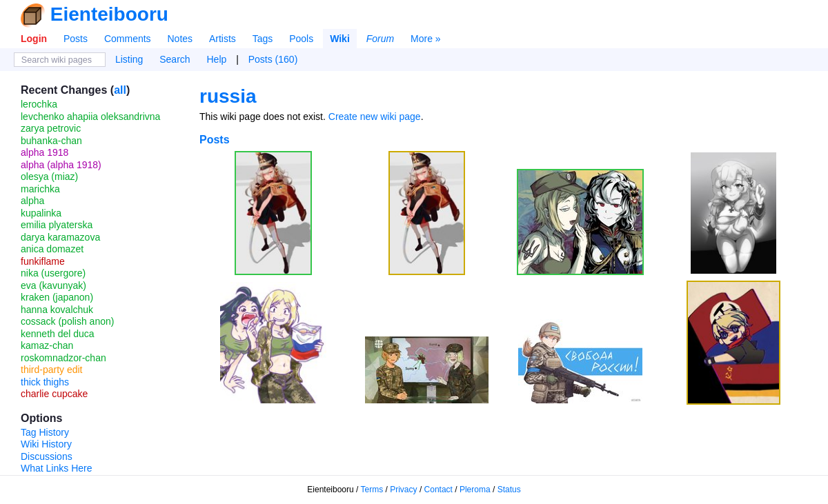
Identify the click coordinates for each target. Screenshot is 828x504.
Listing (129, 59)
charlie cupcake (54, 394)
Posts (76, 39)
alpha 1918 (45, 152)
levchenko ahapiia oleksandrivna (90, 117)
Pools (301, 39)
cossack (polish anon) (67, 321)
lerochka (39, 104)
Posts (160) (273, 59)
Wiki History (46, 444)
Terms (372, 490)
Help (217, 59)
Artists (223, 39)
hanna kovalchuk (57, 310)
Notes (180, 39)
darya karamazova (60, 237)
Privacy (403, 490)
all (120, 90)
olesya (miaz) (49, 177)
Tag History (45, 432)
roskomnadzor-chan (63, 358)
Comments (128, 39)
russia (228, 96)
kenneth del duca (58, 334)
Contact (438, 490)
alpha (32, 201)
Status (509, 490)
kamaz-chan (47, 345)
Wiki (340, 39)
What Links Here (56, 468)
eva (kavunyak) (53, 285)
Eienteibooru (109, 14)
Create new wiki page (375, 117)
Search (175, 59)
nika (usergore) (53, 273)
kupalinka (41, 213)
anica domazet (52, 249)
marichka (40, 189)
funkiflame (43, 261)
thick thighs (45, 382)
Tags (263, 39)
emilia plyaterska (57, 225)
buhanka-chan (51, 141)
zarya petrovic (51, 128)
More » (426, 39)
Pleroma (475, 490)
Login (34, 39)
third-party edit (51, 370)
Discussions (47, 456)
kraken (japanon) (57, 297)
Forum (380, 39)
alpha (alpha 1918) (61, 165)
